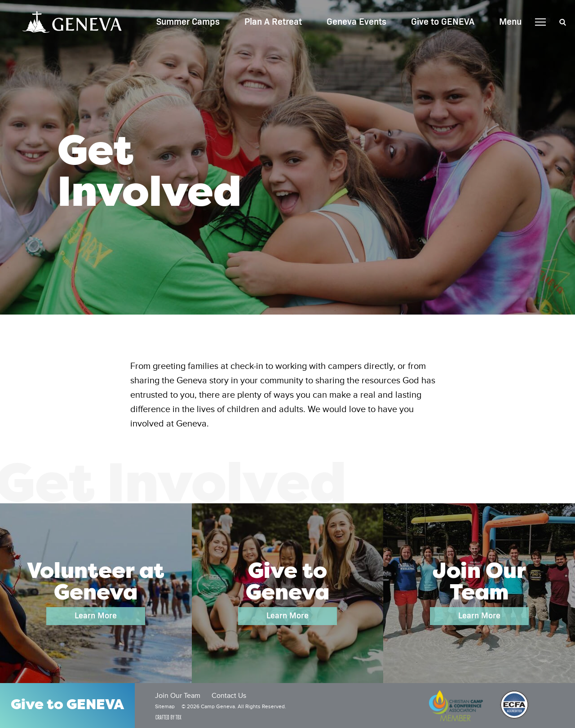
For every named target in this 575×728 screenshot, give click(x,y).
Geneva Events (356, 22)
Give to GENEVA (443, 22)
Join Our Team (178, 696)
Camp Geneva (72, 22)
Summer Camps (188, 22)
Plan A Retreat (273, 22)
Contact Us (229, 696)
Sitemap (165, 707)
